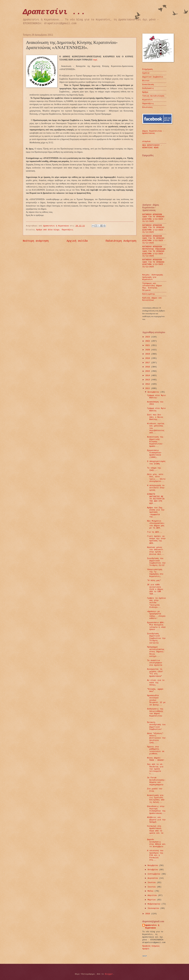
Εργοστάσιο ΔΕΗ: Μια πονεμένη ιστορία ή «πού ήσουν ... (156, 626)
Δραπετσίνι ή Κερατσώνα (152, 927)
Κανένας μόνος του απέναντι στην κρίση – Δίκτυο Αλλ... (156, 551)
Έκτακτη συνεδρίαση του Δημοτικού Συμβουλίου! (156, 726)
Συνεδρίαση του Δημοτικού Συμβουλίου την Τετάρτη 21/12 (156, 562)
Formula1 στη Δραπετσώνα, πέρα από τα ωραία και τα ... (155, 831)
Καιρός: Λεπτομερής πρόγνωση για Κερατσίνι (153, 277)
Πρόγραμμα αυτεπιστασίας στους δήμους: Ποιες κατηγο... (156, 652)
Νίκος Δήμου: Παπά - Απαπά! (156, 759)
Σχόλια (146, 73)
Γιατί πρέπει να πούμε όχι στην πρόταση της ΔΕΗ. (156, 540)
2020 (148, 350)
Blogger (109, 974)
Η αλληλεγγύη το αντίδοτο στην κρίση (156, 488)
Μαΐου (151, 891)
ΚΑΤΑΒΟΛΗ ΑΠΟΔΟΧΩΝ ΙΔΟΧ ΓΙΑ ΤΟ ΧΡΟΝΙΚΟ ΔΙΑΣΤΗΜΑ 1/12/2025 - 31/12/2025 (154, 218)
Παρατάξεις (67, 230)
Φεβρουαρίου (155, 904)
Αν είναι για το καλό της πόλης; (156, 683)
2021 (148, 345)
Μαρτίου (152, 900)
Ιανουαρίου (154, 908)
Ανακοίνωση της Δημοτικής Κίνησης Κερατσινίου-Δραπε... (155, 442)
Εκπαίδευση (148, 85)
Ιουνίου (152, 887)
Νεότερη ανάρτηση (36, 241)
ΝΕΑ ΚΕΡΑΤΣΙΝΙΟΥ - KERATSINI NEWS (152, 146)
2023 (148, 337)
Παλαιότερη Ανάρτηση (121, 241)
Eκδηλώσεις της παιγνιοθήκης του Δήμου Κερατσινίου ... (155, 714)
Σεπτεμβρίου (155, 874)
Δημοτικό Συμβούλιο (153, 77)
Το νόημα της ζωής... (154, 469)
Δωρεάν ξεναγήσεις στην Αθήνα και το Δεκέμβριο (156, 843)
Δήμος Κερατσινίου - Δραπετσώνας (153, 132)
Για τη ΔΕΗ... (155, 532)
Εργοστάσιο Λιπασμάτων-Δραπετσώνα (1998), (155, 454)
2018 (148, 358)
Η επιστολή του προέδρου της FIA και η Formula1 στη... (155, 855)
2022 (148, 341)
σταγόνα (146, 142)
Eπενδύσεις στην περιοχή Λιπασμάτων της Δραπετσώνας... (156, 810)
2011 (148, 388)
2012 (148, 384)
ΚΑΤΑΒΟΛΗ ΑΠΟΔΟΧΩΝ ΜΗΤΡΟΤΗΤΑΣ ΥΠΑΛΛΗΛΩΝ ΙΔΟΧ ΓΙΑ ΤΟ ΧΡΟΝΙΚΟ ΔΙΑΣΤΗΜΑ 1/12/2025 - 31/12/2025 (154, 251)
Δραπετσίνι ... (54, 12)
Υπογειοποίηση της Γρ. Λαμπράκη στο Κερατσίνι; (155, 573)
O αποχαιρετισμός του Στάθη (156, 463)
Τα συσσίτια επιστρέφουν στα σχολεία (155, 663)
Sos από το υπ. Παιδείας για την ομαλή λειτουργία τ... (155, 769)
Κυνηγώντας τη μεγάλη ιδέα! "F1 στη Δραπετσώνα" (155, 673)
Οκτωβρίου (153, 870)
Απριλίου (153, 895)
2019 (148, 354)
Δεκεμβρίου (154, 392)
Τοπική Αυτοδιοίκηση (153, 96)
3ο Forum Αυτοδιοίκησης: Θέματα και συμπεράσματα (156, 781)
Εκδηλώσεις (148, 88)
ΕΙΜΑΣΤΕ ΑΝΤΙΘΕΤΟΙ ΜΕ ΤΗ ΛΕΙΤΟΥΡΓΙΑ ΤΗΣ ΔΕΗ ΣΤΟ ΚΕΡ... (156, 499)
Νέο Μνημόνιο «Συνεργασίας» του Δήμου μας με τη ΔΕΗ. (156, 524)
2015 (148, 371)
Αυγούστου (153, 878)
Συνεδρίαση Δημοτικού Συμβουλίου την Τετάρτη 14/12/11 (156, 638)
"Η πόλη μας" (154, 580)
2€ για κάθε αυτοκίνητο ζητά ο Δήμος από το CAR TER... (155, 589)
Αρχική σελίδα (77, 241)
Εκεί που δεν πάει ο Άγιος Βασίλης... (155, 417)
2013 (148, 380)
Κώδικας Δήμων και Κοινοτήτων (152, 299)
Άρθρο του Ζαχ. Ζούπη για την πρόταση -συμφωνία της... (156, 512)
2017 (148, 363)
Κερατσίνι (148, 100)
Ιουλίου (152, 883)
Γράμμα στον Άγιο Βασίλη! (156, 397)
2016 (148, 367)
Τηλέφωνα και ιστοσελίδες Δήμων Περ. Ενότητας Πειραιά (152, 287)
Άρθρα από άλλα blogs (48, 230)
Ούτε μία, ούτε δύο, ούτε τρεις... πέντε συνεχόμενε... (156, 478)
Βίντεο (146, 81)
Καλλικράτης (149, 294)
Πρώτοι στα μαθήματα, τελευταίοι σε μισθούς (156, 750)
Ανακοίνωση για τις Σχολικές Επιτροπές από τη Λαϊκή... (156, 799)
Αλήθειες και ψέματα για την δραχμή (156, 820)
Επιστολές (148, 107)
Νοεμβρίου (153, 865)
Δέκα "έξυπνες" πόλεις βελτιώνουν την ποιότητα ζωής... (156, 738)
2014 (148, 376)
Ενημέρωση (148, 69)
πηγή (95, 60)
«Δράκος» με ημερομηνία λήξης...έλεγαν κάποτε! (156, 615)
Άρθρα (145, 92)
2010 (148, 914)
